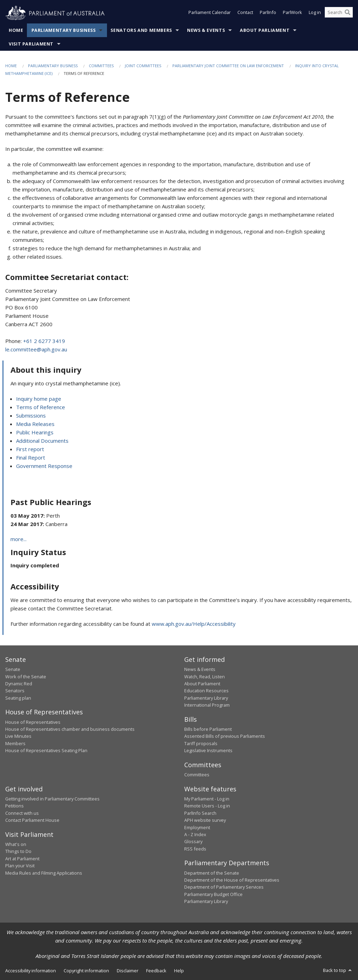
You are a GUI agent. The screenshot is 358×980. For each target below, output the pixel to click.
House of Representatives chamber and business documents (70, 729)
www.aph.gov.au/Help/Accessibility (194, 624)
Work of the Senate (26, 677)
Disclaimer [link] (128, 971)
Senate (13, 669)
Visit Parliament (31, 44)
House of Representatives (33, 722)
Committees (101, 66)
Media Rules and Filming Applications (44, 873)
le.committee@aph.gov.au (36, 349)
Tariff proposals (201, 743)
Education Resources (206, 691)
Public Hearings (35, 432)
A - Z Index (195, 834)
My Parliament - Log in (207, 799)
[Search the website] (339, 13)
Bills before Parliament (208, 729)
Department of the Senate (212, 873)
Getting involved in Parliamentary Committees (52, 799)
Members (15, 743)
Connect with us (22, 813)
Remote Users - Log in (207, 806)
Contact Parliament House (32, 820)
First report (30, 449)
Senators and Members (141, 30)
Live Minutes (18, 736)
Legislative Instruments (208, 750)
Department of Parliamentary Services (224, 887)
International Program (207, 705)
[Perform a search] (348, 13)
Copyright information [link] (86, 971)
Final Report (31, 457)
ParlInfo (268, 13)
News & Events (206, 30)
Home (16, 30)
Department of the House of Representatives (232, 880)
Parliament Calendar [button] (210, 13)
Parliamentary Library (206, 698)
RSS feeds (195, 849)
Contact (245, 13)
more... (19, 539)
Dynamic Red (19, 684)
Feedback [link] (156, 971)
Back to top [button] (338, 970)
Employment (197, 827)
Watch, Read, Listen (205, 677)
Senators (15, 691)
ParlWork (292, 13)
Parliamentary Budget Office (213, 894)
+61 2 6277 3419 (44, 341)
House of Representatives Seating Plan (46, 750)
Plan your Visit (20, 866)
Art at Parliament (22, 859)
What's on (16, 844)
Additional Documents (42, 441)
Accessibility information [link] (31, 971)
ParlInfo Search (200, 813)
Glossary (193, 841)
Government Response (44, 466)
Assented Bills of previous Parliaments (225, 736)
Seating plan (18, 698)
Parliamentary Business (64, 30)
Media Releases (35, 424)
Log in (315, 13)
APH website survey (205, 820)
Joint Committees (143, 66)
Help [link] (179, 971)
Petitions (15, 806)
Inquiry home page (39, 399)
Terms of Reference (41, 407)
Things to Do (18, 851)
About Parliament (265, 30)
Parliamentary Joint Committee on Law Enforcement (228, 66)
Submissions (31, 415)
